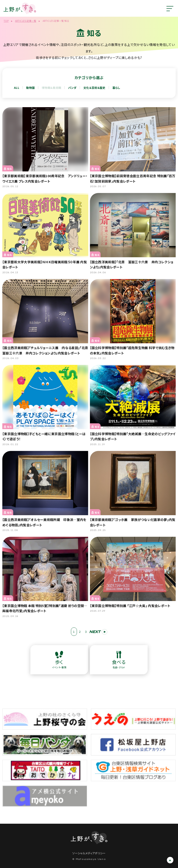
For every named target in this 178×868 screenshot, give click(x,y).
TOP (6, 21)
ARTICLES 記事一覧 (26, 21)
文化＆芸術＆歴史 (94, 88)
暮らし (116, 88)
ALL (17, 88)
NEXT (95, 632)
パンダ (72, 88)
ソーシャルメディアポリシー (89, 853)
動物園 (30, 88)
